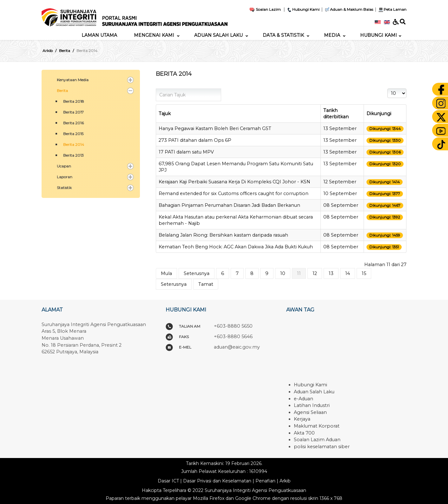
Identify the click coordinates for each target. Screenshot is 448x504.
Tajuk (165, 114)
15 (364, 273)
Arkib (285, 481)
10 (283, 273)
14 (348, 273)
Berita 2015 (73, 134)
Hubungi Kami (303, 9)
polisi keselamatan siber (322, 447)
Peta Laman (392, 9)
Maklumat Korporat (317, 426)
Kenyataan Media (73, 80)
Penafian (265, 481)
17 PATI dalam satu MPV (186, 152)
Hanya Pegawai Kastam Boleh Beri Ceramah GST (215, 128)
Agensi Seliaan (310, 412)
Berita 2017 (73, 112)
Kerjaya (302, 419)
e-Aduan (303, 399)
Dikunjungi (379, 114)
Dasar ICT (168, 481)
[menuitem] (99, 35)
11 (299, 273)
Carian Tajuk (156, 89)
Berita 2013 (73, 155)
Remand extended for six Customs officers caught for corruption (234, 193)
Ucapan (64, 166)
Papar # (388, 89)
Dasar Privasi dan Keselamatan (217, 481)
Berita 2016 (73, 123)
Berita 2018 (74, 101)
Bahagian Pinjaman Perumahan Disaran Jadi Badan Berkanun (229, 205)
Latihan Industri (312, 405)
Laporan (65, 177)
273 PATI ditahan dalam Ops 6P (195, 140)
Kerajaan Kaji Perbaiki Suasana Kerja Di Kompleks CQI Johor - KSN (234, 182)
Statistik (64, 188)
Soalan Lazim (265, 9)
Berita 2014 (74, 144)
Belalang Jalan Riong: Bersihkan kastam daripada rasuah (223, 235)
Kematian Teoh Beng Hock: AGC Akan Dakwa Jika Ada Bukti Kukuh (236, 247)
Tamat (206, 284)
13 (331, 273)
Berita (62, 91)
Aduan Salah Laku (314, 392)
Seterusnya (197, 273)
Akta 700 (304, 433)
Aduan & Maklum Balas (349, 9)
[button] (130, 80)
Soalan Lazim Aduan (317, 440)
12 (315, 273)
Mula (166, 273)
